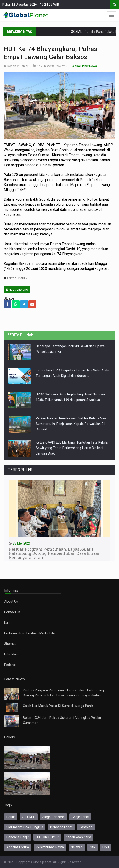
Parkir (11, 817)
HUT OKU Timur (47, 837)
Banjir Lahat (80, 817)
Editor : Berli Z (17, 278)
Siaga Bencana (54, 817)
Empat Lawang (17, 290)
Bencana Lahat (61, 827)
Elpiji (106, 847)
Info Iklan (11, 654)
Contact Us (12, 612)
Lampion (86, 827)
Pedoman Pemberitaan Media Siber (30, 633)
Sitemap (10, 644)
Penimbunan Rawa (50, 847)
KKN (93, 847)
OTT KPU (29, 817)
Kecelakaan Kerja (78, 837)
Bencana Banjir (18, 837)
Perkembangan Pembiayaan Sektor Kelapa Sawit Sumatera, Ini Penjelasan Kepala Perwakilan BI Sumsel (72, 424)
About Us (11, 602)
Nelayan (77, 847)
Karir (7, 623)
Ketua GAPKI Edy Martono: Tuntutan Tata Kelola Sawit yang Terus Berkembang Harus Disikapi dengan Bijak (72, 448)
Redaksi (10, 665)
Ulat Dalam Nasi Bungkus (25, 827)
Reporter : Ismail (18, 66)
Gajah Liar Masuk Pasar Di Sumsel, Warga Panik (58, 706)
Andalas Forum (18, 847)
